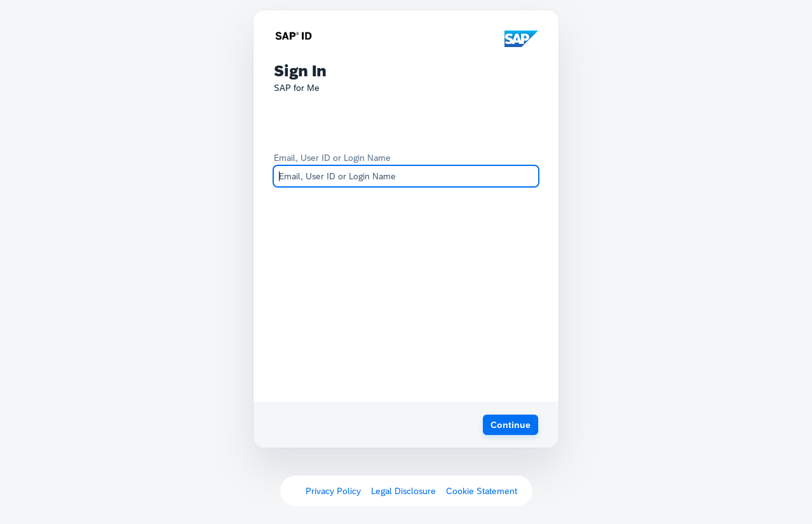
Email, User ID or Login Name (332, 158)
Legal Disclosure (403, 491)
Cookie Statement (482, 491)
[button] (511, 425)
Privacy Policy (333, 491)
